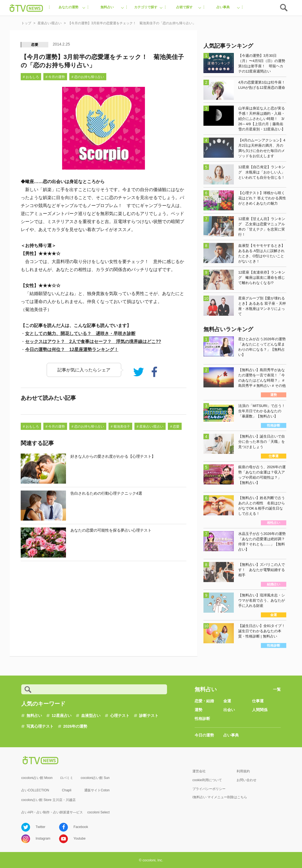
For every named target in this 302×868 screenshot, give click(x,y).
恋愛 (35, 45)
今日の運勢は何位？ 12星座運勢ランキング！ (72, 349)
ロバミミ (67, 778)
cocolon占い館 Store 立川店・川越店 (48, 800)
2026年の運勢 (75, 726)
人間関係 (260, 710)
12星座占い (62, 716)
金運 (227, 701)
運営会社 (199, 771)
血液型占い (91, 716)
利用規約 (243, 771)
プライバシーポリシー (209, 789)
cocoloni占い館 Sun (95, 778)
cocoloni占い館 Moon (37, 778)
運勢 (198, 710)
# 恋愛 (175, 427)
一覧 (277, 689)
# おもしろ (31, 77)
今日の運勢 (204, 735)
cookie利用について (207, 780)
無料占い (34, 716)
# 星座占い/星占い (150, 427)
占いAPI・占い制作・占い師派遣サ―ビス (52, 812)
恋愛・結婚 (204, 701)
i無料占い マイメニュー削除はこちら (220, 797)
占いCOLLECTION (35, 790)
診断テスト (149, 716)
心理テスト (120, 716)
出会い (229, 710)
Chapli (67, 790)
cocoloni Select (98, 812)
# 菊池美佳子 (120, 427)
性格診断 (202, 719)
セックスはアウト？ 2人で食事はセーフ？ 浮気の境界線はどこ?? (93, 341)
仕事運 (258, 701)
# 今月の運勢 (55, 77)
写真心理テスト (40, 726)
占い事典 (231, 735)
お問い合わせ (247, 780)
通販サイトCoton (97, 790)
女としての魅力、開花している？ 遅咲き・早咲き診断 (80, 333)
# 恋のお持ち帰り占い (88, 77)
